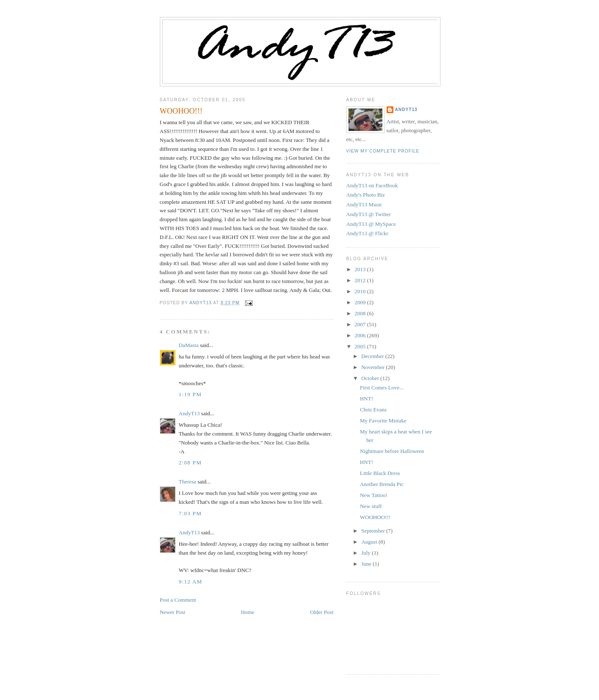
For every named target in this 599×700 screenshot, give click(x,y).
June (367, 564)
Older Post (322, 612)
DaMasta (189, 345)
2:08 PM (190, 462)
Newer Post (173, 612)
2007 (361, 324)
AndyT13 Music (365, 204)
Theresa (188, 482)
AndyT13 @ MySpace (371, 224)
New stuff (371, 506)
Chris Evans (373, 410)
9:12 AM (191, 582)
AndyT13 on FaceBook (372, 185)
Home (248, 612)
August (370, 542)
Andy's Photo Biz (366, 195)
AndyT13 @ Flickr (367, 233)
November (373, 367)
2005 (361, 346)
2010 (361, 291)
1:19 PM (190, 394)
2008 (361, 313)
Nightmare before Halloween (392, 451)
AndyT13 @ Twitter (369, 214)
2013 (361, 269)
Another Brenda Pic (382, 484)
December (373, 356)
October (371, 378)
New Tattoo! (374, 495)
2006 (361, 335)
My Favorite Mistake (383, 421)
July (366, 553)
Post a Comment (178, 600)
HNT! (366, 399)
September (374, 531)
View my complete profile (383, 151)
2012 (361, 280)
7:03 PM (190, 513)
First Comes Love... (382, 387)
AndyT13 (189, 413)
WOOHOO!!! (375, 517)
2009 (361, 302)
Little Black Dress (380, 473)
